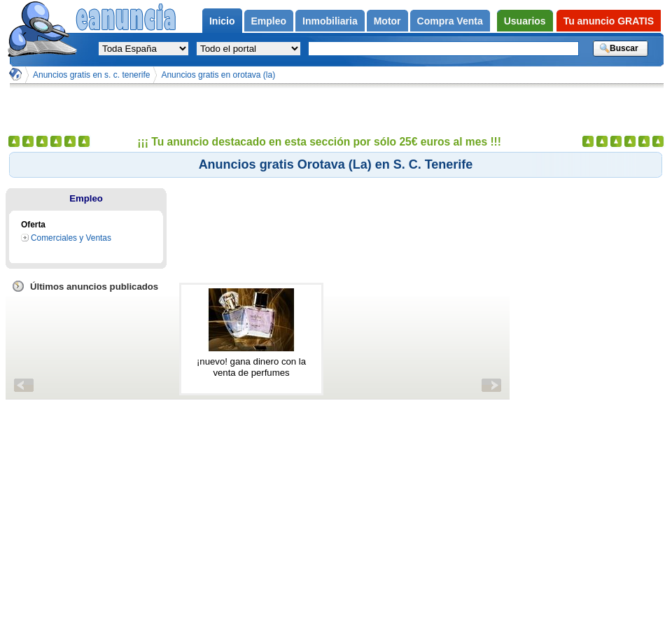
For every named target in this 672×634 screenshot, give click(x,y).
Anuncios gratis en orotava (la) (218, 75)
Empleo (86, 198)
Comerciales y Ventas (71, 238)
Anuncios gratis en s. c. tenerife (91, 75)
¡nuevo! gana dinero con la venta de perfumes (251, 367)
